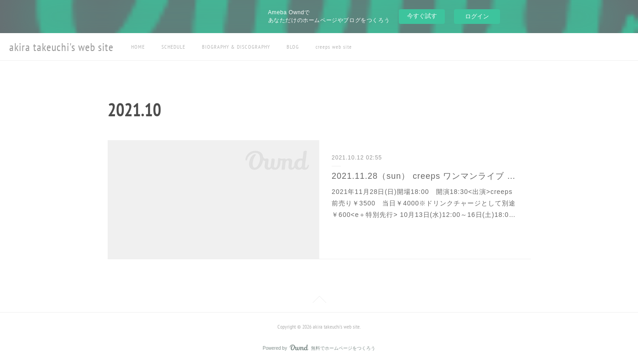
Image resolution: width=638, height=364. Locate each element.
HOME (138, 47)
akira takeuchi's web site (61, 47)
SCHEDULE (173, 47)
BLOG (293, 47)
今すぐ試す (422, 16)
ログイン (477, 16)
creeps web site (334, 47)
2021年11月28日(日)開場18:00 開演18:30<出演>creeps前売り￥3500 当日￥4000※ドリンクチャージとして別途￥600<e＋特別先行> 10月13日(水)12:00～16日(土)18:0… (424, 203)
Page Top (319, 301)
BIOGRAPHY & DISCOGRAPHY (236, 47)
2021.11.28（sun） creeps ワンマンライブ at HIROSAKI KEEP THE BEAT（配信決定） (425, 176)
